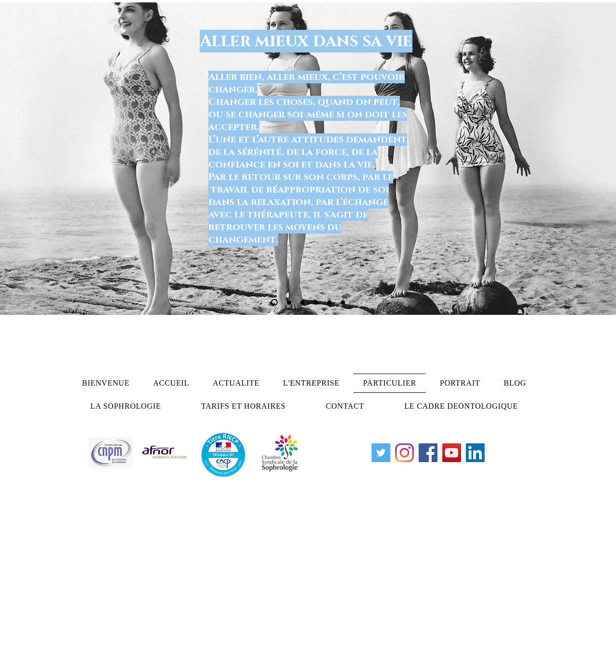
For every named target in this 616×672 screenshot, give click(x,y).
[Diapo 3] (302, 303)
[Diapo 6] (343, 303)
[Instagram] (404, 453)
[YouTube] (452, 453)
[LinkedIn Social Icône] (475, 453)
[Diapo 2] (289, 303)
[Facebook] (428, 453)
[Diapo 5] (329, 303)
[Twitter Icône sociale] (381, 453)
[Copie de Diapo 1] (316, 303)
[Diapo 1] (274, 302)
